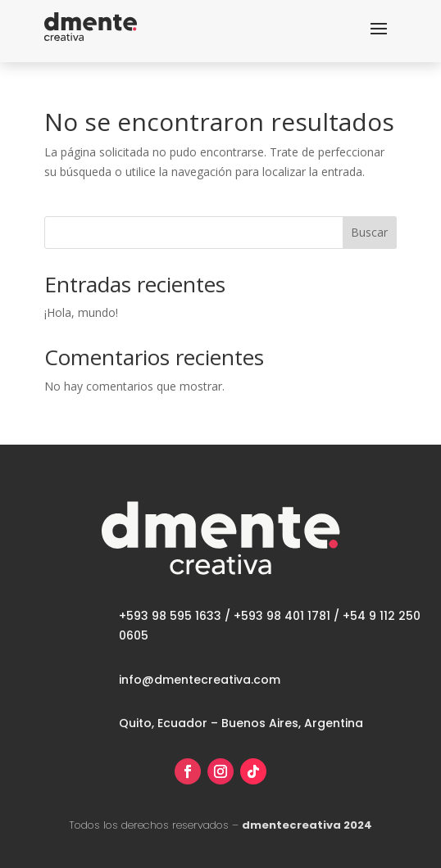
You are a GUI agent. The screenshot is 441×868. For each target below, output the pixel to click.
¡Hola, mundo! (81, 312)
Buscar (369, 232)
